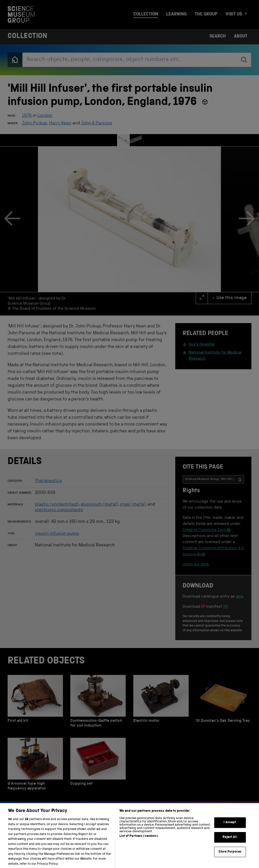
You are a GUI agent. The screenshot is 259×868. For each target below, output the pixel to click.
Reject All (230, 841)
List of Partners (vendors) (139, 840)
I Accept (230, 827)
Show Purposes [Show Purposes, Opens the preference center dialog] (230, 856)
